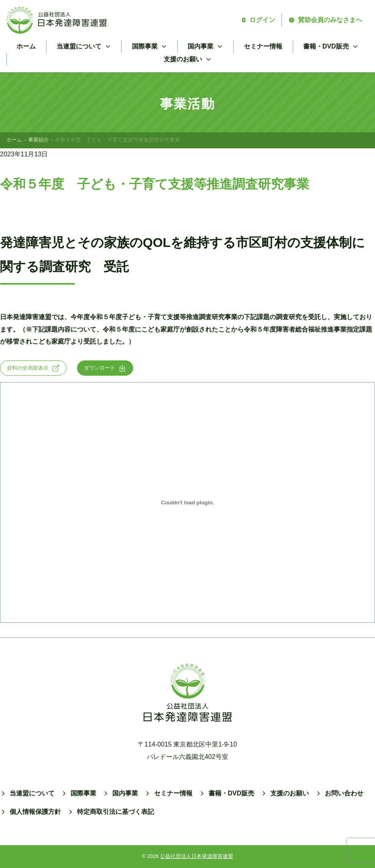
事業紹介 (39, 140)
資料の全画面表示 (33, 368)
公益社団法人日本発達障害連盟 (197, 856)
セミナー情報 (263, 46)
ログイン (257, 20)
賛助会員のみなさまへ (325, 20)
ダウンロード (105, 368)
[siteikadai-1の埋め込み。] (187, 502)
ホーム (26, 46)
